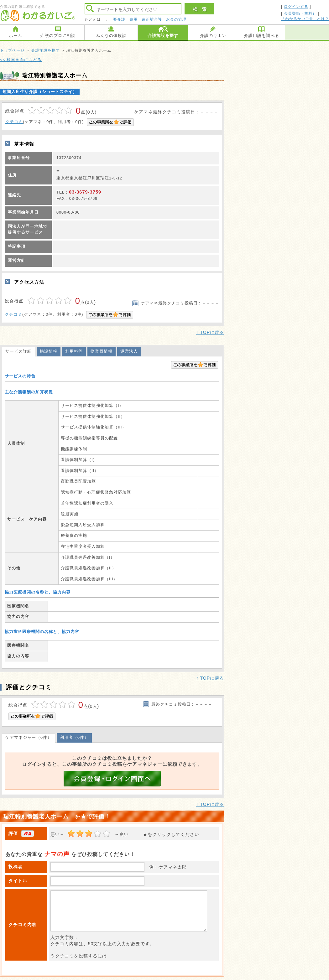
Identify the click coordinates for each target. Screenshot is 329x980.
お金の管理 (176, 19)
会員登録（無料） (300, 13)
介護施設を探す (163, 36)
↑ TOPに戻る (210, 332)
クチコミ (14, 122)
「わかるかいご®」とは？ (305, 19)
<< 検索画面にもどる (21, 60)
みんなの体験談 (111, 36)
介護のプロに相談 (58, 36)
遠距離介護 (152, 19)
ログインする (296, 7)
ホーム (16, 36)
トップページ (12, 50)
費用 (133, 19)
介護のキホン (213, 36)
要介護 (119, 19)
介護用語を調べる (262, 36)
